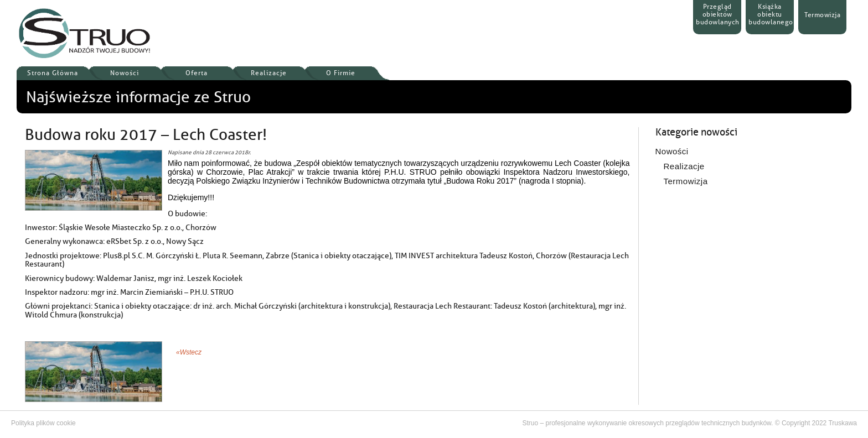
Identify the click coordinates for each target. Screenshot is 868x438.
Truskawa (843, 423)
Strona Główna (53, 73)
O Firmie (341, 73)
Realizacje (269, 73)
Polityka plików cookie (43, 423)
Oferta (197, 73)
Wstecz (191, 352)
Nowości (125, 73)
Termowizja (686, 181)
